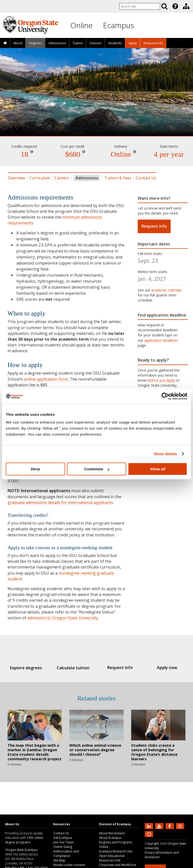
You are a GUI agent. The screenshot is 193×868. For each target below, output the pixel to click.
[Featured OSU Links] (175, 6)
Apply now (162, 668)
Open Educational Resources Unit (112, 858)
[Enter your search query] (140, 6)
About (18, 43)
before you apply (161, 380)
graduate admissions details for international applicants (60, 502)
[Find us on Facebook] (170, 826)
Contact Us (146, 178)
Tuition (78, 43)
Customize (97, 469)
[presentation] (175, 6)
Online (82, 25)
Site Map (59, 860)
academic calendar (166, 290)
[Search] (164, 6)
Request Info (153, 43)
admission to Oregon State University (62, 618)
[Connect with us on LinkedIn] (150, 826)
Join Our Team (63, 842)
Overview (16, 178)
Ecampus (118, 25)
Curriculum (40, 178)
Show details (165, 454)
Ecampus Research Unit (116, 851)
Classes (95, 43)
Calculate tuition (75, 668)
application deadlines (161, 340)
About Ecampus (110, 838)
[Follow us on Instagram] (181, 826)
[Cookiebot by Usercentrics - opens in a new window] (165, 396)
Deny (35, 469)
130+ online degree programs (24, 840)
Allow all (158, 469)
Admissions (57, 43)
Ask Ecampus (63, 838)
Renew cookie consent (69, 865)
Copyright (152, 844)
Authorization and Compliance (66, 854)
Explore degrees (31, 668)
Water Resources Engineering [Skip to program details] (96, 122)
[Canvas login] (149, 838)
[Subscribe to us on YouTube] (160, 826)
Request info (154, 226)
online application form (46, 379)
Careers (62, 178)
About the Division (112, 833)
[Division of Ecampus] (186, 6)
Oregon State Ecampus (21, 850)
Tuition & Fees (118, 178)
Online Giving (63, 847)
